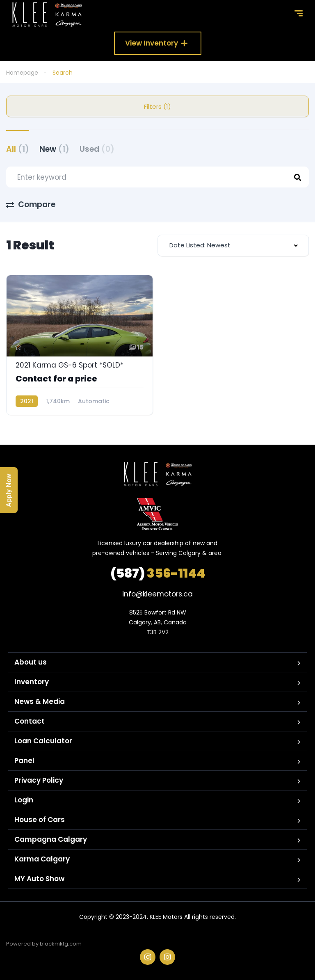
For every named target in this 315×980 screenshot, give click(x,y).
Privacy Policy (39, 780)
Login (24, 800)
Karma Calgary (42, 859)
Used (97, 149)
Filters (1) (157, 106)
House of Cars (40, 820)
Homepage (22, 73)
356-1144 (158, 573)
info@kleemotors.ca (157, 594)
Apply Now (9, 490)
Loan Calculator (43, 741)
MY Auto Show (39, 879)
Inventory (32, 682)
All (18, 149)
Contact (30, 721)
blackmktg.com (61, 944)
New (54, 149)
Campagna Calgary (51, 839)
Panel (24, 761)
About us (31, 662)
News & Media (40, 701)
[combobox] (233, 246)
